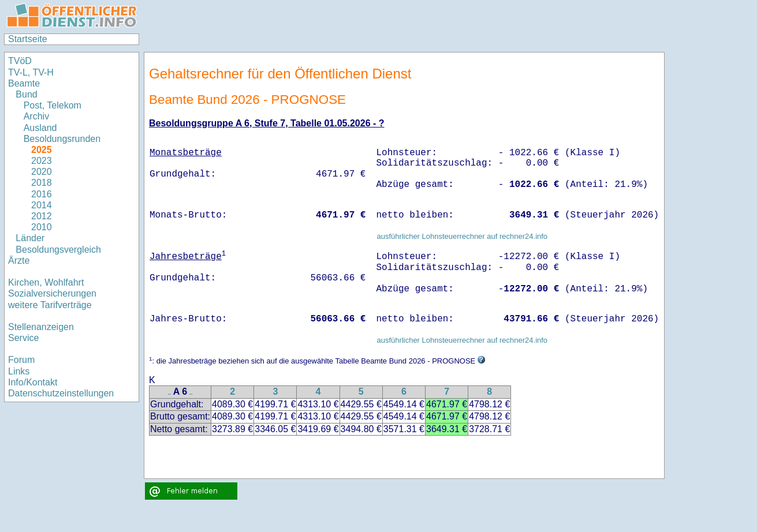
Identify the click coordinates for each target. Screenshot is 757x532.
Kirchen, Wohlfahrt (46, 282)
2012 (42, 216)
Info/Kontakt (33, 382)
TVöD (20, 61)
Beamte (24, 83)
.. (170, 393)
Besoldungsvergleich (58, 250)
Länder (30, 238)
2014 (42, 205)
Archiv (36, 116)
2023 (42, 161)
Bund (26, 94)
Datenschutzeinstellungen (61, 393)
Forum (21, 360)
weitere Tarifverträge (50, 305)
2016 (42, 194)
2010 (42, 227)
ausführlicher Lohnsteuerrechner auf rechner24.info (462, 236)
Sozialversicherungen (52, 293)
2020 (42, 172)
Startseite (28, 39)
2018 (42, 183)
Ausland (40, 128)
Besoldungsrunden (62, 139)
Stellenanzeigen (41, 327)
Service (23, 338)
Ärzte (19, 261)
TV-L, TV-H (31, 72)
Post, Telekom (53, 105)
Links (19, 371)
